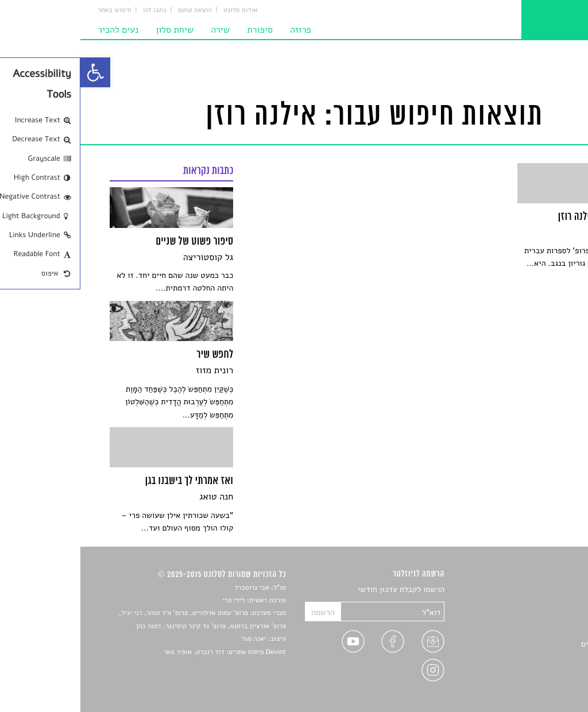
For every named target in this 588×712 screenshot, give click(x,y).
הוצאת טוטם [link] (115, 10)
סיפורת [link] (179, 30)
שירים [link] (549, 603)
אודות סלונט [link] (160, 10)
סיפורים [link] (546, 590)
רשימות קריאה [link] (535, 630)
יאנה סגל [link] (174, 639)
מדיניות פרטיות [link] (533, 670)
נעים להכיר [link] (38, 30)
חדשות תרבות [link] (537, 617)
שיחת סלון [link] (94, 30)
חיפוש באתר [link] (34, 10)
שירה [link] (140, 30)
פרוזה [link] (220, 30)
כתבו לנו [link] (74, 10)
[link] (15, 72)
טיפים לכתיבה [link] (536, 657)
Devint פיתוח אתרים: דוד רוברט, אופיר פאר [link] (144, 652)
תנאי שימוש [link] (539, 684)
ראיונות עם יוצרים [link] (530, 644)
